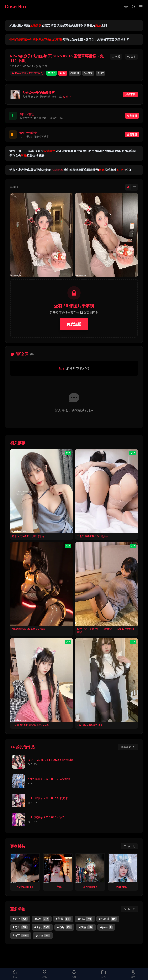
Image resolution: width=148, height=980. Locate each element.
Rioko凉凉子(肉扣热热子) (28, 73)
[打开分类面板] (104, 974)
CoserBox (16, 7)
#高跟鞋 (75, 73)
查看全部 (128, 747)
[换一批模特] (129, 846)
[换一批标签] (129, 909)
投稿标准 (57, 170)
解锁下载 (130, 94)
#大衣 (101, 73)
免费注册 (132, 116)
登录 (62, 368)
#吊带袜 (88, 73)
